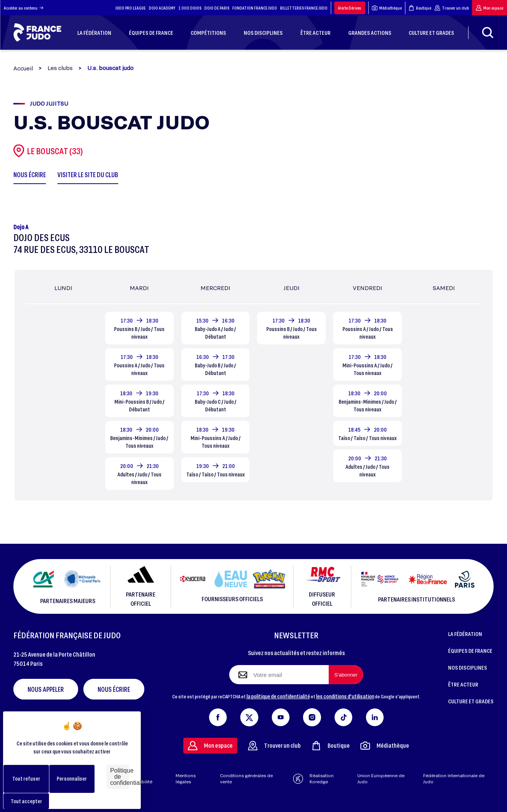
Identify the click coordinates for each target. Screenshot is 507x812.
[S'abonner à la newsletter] (346, 675)
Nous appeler (46, 689)
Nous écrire (114, 689)
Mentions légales (186, 779)
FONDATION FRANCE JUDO (255, 8)
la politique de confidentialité (278, 696)
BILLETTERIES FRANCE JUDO (304, 8)
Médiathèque (387, 8)
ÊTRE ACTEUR (463, 684)
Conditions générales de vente (246, 779)
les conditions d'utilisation (345, 696)
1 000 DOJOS (190, 8)
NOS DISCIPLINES (468, 667)
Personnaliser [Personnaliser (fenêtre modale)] (72, 779)
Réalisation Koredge (313, 779)
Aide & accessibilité (139, 779)
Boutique (420, 8)
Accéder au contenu (24, 8)
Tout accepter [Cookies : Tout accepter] (26, 801)
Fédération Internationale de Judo (454, 779)
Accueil (23, 68)
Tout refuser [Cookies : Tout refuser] (26, 779)
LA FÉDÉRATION (465, 634)
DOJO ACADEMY (162, 8)
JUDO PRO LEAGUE (131, 8)
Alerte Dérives (350, 8)
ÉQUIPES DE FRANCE (470, 651)
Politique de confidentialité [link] (120, 777)
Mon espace (489, 8)
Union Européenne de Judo (381, 779)
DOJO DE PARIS (217, 8)
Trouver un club (452, 8)
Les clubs (60, 68)
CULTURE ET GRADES (471, 701)
